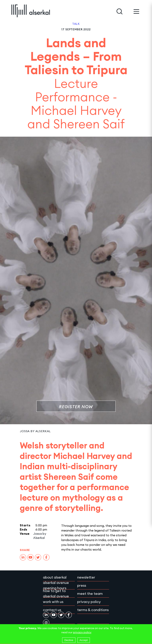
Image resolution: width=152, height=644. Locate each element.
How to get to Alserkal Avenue (56, 593)
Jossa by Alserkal (35, 431)
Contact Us (52, 610)
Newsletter (86, 577)
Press (82, 585)
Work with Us (53, 602)
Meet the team (90, 594)
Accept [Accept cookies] (84, 640)
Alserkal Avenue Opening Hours (56, 585)
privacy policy (82, 632)
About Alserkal (55, 577)
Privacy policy (89, 602)
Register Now (76, 407)
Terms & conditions (93, 610)
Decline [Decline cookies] (69, 640)
